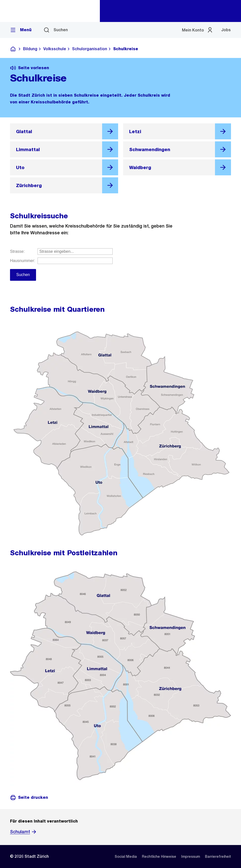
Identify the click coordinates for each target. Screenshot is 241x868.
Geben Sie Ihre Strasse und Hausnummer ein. (120, 270)
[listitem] (126, 857)
